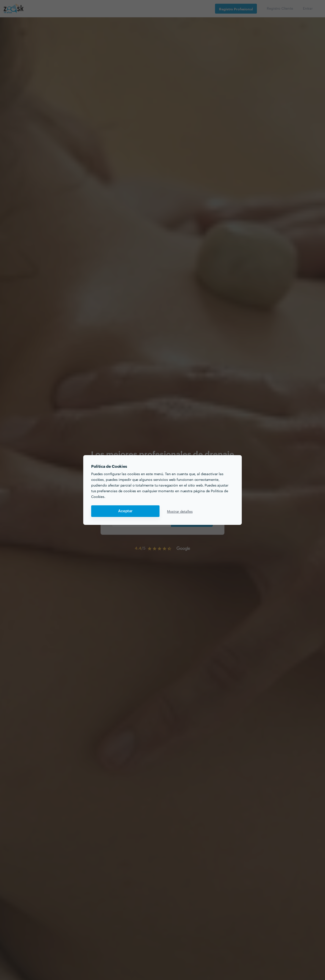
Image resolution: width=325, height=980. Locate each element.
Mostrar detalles (180, 511)
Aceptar (125, 511)
